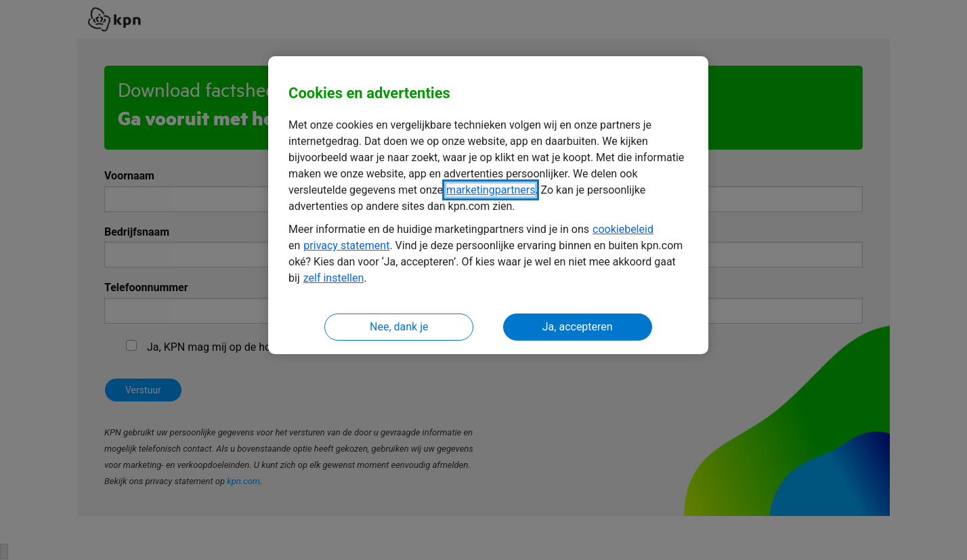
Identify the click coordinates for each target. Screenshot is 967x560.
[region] (488, 206)
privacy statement (346, 245)
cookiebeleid (623, 229)
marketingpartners (491, 190)
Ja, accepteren (578, 327)
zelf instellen (334, 278)
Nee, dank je (399, 327)
